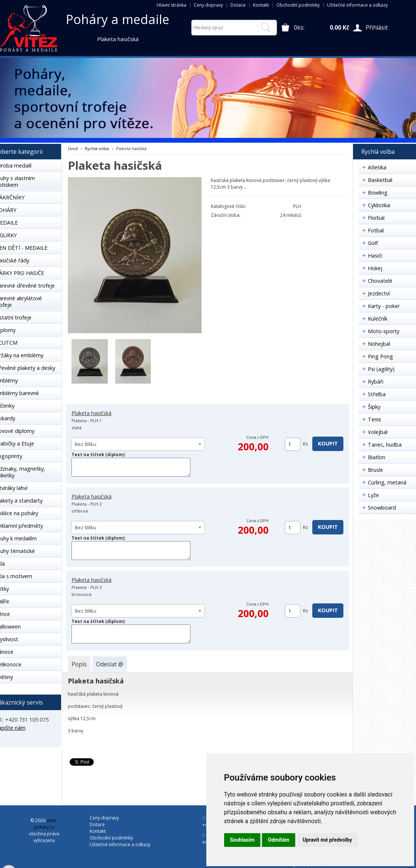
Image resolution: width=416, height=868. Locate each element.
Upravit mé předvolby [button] (327, 840)
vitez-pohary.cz (46, 824)
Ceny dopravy (208, 5)
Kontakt (261, 5)
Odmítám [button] (279, 840)
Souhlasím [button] (242, 840)
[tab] (79, 664)
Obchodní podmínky (298, 5)
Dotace (238, 5)
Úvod (73, 148)
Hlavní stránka (172, 5)
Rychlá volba (97, 148)
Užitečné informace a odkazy (357, 5)
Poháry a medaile (118, 19)
